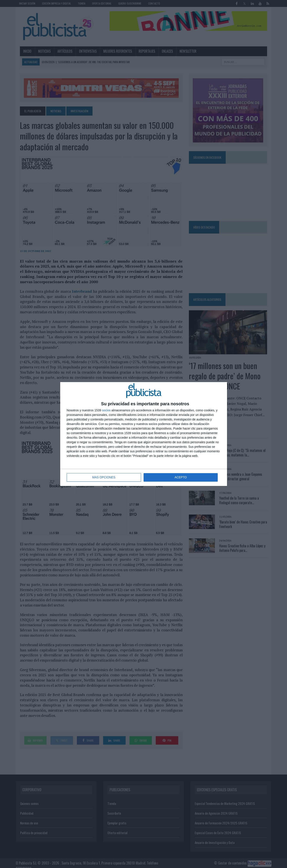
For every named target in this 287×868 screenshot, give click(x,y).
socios (106, 410)
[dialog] (144, 434)
